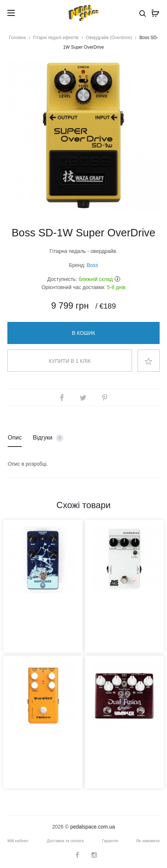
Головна (17, 38)
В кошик (83, 333)
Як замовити (148, 841)
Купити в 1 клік (70, 361)
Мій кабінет (18, 841)
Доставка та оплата (65, 841)
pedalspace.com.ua (92, 827)
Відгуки (48, 438)
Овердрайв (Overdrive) (109, 38)
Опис (15, 438)
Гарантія (110, 841)
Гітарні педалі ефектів (56, 38)
